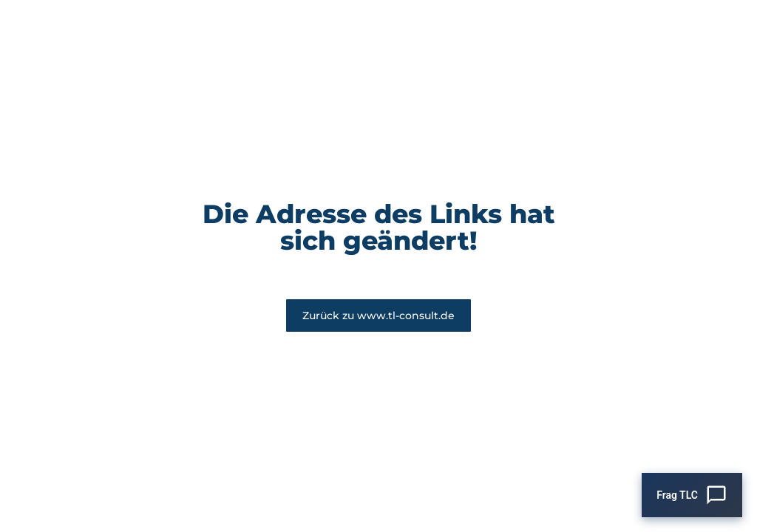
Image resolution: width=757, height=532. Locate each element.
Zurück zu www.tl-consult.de (378, 316)
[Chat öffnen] (692, 495)
